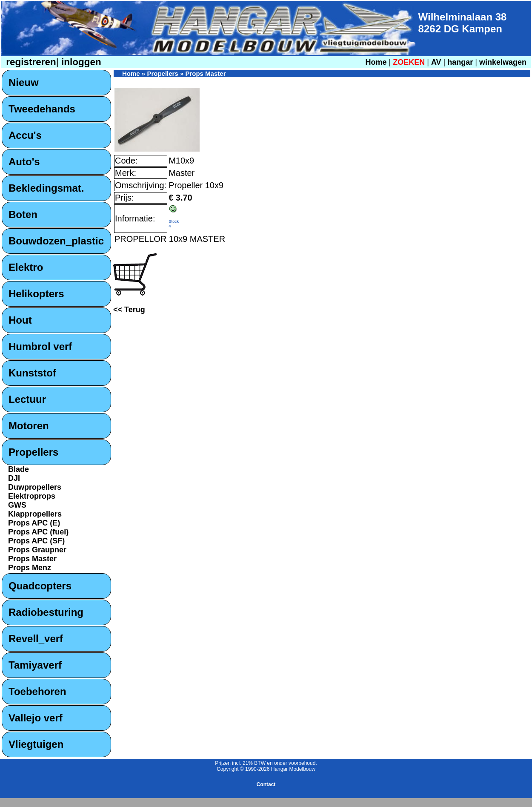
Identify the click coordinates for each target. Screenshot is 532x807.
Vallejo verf (36, 718)
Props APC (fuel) (38, 532)
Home (376, 62)
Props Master (32, 559)
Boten (23, 214)
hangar (460, 62)
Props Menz (30, 568)
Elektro (26, 267)
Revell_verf (36, 639)
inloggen (80, 62)
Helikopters (36, 294)
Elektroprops (32, 496)
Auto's (24, 162)
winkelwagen (503, 62)
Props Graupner (37, 550)
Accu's (25, 135)
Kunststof (32, 373)
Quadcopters (40, 586)
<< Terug (129, 310)
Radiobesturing (46, 612)
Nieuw (24, 82)
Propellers (33, 452)
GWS (17, 505)
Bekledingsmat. (46, 188)
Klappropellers (35, 514)
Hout (20, 320)
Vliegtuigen (36, 744)
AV (437, 62)
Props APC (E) (34, 523)
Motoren (29, 426)
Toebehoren (37, 691)
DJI (14, 478)
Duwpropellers (35, 487)
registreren (30, 62)
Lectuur (27, 399)
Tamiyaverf (35, 665)
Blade (19, 469)
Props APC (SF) (36, 541)
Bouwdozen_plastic (56, 241)
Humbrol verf (40, 346)
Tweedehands (42, 109)
